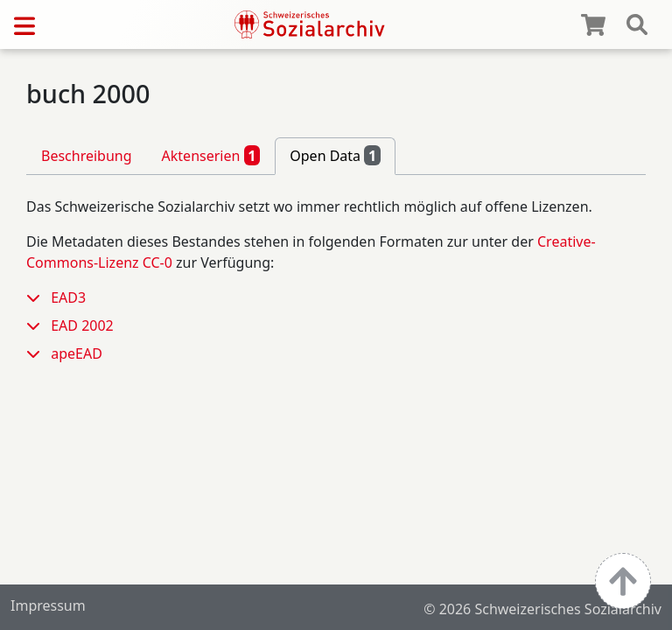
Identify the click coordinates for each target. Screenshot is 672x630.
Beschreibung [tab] (87, 156)
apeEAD (77, 353)
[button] (38, 297)
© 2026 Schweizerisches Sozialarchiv (542, 609)
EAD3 (68, 297)
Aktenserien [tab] (211, 155)
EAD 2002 (82, 325)
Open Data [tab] (335, 155)
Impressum (48, 605)
